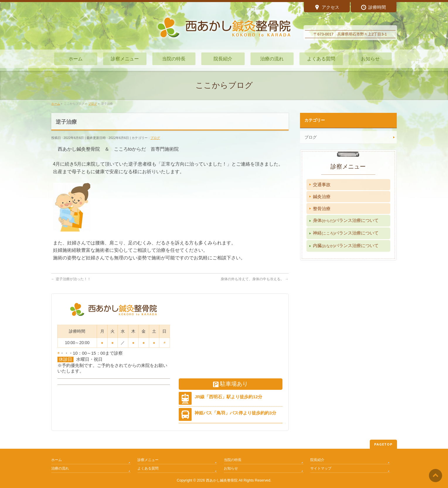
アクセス (327, 8)
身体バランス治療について (346, 220)
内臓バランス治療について (346, 245)
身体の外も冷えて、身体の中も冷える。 (254, 279)
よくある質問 (148, 468)
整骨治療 (322, 209)
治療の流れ (60, 468)
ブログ (155, 138)
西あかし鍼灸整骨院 (222, 480)
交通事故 (322, 185)
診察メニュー (148, 460)
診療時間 (373, 8)
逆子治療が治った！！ (71, 279)
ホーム (57, 460)
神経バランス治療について (346, 233)
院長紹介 (317, 460)
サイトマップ (321, 468)
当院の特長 (233, 460)
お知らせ (231, 468)
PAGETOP (383, 444)
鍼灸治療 (322, 197)
